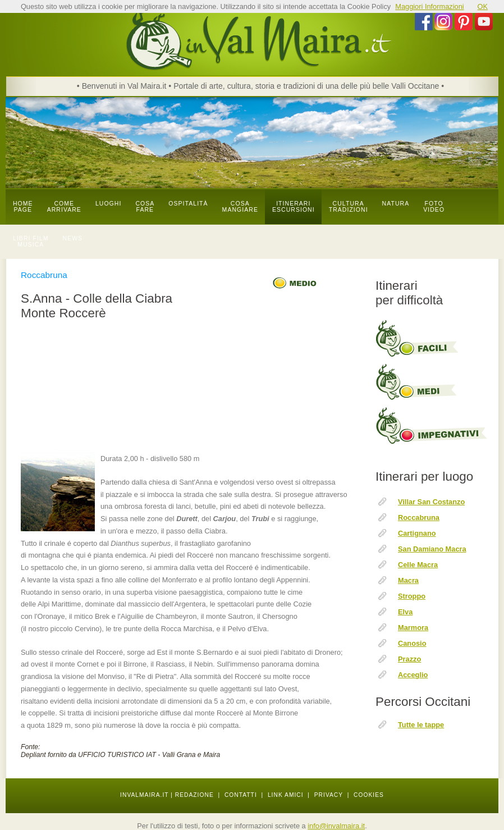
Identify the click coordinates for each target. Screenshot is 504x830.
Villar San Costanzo (431, 502)
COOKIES (369, 795)
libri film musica (31, 241)
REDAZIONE (194, 795)
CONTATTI (241, 795)
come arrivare (64, 207)
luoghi (109, 204)
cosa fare (145, 207)
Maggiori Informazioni (429, 6)
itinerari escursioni (294, 207)
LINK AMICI (286, 795)
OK (483, 6)
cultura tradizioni (349, 207)
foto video (434, 207)
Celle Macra (418, 565)
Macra (408, 580)
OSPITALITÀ (188, 204)
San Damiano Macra (432, 549)
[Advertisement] (188, 388)
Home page (23, 207)
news (73, 238)
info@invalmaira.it (336, 826)
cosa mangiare (240, 207)
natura (396, 204)
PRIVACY (329, 795)
